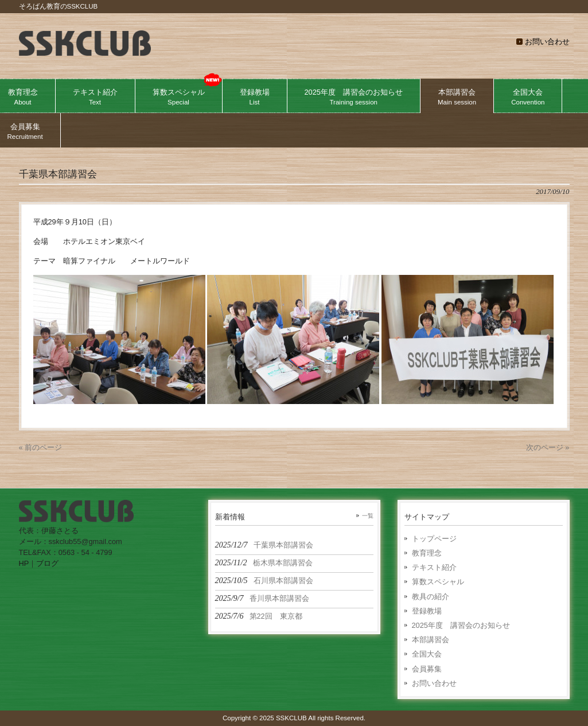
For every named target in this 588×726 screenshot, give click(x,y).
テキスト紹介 (434, 567)
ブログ (47, 563)
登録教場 (427, 611)
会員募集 (427, 669)
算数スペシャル (438, 582)
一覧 (368, 516)
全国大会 (427, 654)
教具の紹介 (431, 597)
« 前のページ (41, 447)
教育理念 (427, 553)
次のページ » (548, 447)
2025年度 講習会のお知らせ (461, 625)
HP (24, 563)
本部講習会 (431, 640)
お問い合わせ (547, 42)
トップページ (434, 539)
